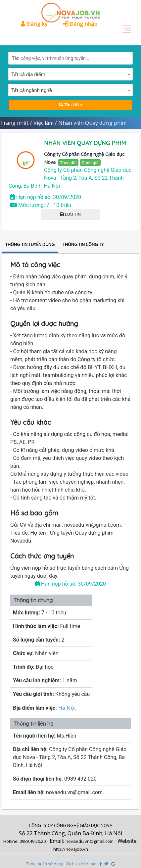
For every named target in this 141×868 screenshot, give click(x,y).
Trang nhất (14, 123)
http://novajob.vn (71, 849)
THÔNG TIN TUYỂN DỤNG (30, 244)
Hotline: (11, 841)
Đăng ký (34, 24)
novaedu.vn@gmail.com (90, 841)
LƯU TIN (70, 214)
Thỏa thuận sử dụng (45, 864)
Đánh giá (90, 163)
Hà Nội (67, 708)
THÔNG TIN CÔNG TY (83, 244)
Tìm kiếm (70, 105)
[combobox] (70, 74)
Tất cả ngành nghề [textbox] (32, 90)
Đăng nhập (80, 24)
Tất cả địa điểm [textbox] (28, 74)
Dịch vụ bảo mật (81, 864)
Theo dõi (68, 163)
